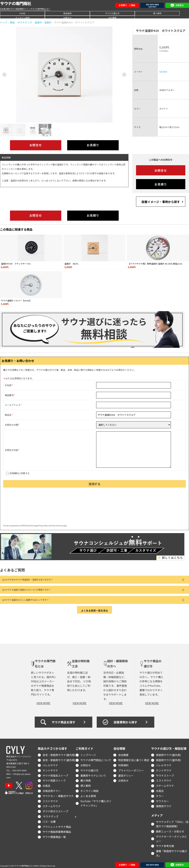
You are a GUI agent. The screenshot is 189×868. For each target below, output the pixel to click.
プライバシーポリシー (131, 768)
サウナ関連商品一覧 (54, 835)
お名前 (8, 385)
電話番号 (9, 395)
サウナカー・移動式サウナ (58, 794)
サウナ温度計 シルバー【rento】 (16, 300)
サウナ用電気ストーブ (55, 773)
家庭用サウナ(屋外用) (168, 758)
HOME (13, 13)
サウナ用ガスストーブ (55, 809)
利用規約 (14, 471)
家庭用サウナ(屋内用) (168, 753)
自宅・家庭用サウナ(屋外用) (59, 758)
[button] (124, 75)
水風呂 (47, 783)
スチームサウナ (52, 804)
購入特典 (86, 778)
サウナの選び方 (68, 13)
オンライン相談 (121, 13)
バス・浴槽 (49, 819)
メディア (157, 813)
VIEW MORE (43, 701)
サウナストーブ (165, 773)
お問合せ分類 (11, 424)
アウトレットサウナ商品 (57, 824)
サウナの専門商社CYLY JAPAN (27, 864)
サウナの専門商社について (96, 758)
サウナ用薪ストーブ (54, 778)
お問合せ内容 (11, 449)
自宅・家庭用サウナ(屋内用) (59, 753)
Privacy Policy (43, 524)
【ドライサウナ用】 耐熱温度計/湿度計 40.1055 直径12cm (155, 263)
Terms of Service (57, 524)
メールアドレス (13, 405)
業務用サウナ (164, 804)
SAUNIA (163, 72)
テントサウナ (50, 768)
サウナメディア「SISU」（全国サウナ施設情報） (172, 822)
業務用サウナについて (93, 773)
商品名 (8, 415)
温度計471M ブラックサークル (16, 263)
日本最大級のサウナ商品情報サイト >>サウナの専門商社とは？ (25, 9)
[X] (19, 783)
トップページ (88, 753)
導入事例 (95, 13)
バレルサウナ (50, 763)
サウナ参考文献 (165, 844)
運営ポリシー (126, 773)
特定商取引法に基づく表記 (134, 758)
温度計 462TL (71, 263)
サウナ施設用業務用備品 (57, 829)
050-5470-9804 (19, 768)
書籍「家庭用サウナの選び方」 (171, 851)
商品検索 (41, 13)
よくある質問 (88, 794)
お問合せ (148, 13)
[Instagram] (29, 783)
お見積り (93, 145)
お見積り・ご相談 (127, 5)
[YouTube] (9, 783)
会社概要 (175, 13)
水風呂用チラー (52, 789)
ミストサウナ (50, 799)
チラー (160, 794)
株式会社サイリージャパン (19, 754)
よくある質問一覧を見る (94, 608)
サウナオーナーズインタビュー (171, 836)
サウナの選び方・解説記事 (169, 746)
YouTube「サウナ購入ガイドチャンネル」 (96, 801)
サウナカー (162, 799)
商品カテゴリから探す (53, 746)
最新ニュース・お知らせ (170, 829)
